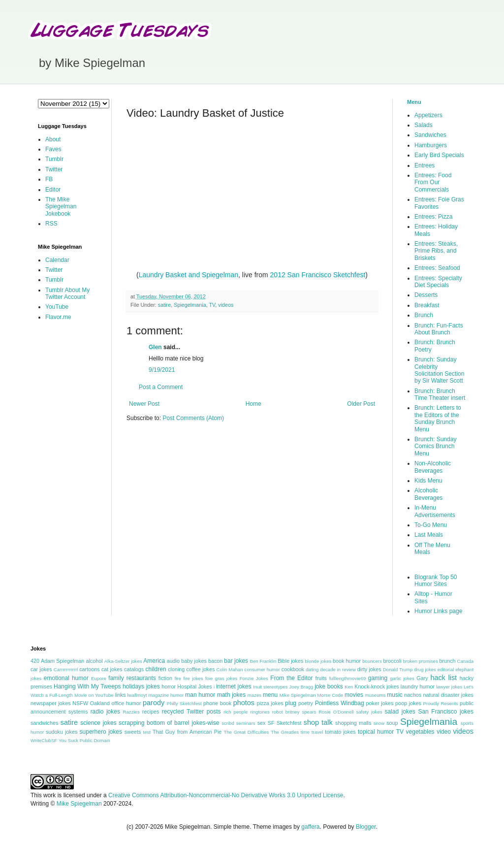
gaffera (310, 827)
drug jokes (425, 669)
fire (178, 678)
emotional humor (66, 678)
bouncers (372, 661)
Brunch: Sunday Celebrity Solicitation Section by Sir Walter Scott (439, 370)
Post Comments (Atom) (193, 418)
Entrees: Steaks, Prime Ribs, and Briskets (436, 251)
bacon (215, 661)
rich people (236, 712)
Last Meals (429, 535)
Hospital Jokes (194, 686)
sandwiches (44, 723)
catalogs (134, 669)
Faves (53, 149)
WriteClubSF (44, 740)
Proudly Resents (441, 703)
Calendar (57, 260)
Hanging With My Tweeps (87, 686)
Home (253, 404)
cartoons (89, 669)
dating (312, 669)
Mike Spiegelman (298, 695)
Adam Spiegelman (63, 661)
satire (164, 305)
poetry (306, 703)
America (154, 661)
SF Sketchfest (285, 723)
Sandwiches (430, 135)
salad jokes (400, 712)
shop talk (318, 722)
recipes (151, 712)
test (147, 732)
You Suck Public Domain (84, 740)
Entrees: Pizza (433, 217)
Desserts (426, 295)
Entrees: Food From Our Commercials (433, 182)
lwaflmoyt (137, 695)
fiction (165, 678)
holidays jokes (141, 686)
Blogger (366, 827)
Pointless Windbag (340, 703)
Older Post (361, 404)
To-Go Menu (431, 525)
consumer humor (262, 669)
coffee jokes (201, 669)
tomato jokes (340, 732)
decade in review (338, 669)
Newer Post (144, 404)
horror (169, 686)
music (394, 695)
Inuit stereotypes (270, 687)
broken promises (421, 661)
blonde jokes (318, 661)
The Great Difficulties (247, 732)
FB (49, 179)
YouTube (57, 307)
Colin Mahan (230, 669)
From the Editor (291, 678)
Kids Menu (428, 481)
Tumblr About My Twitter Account (67, 293)
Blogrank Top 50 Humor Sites (436, 581)
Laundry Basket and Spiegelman (189, 275)
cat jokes (112, 669)
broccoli (392, 661)
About (53, 139)
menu (270, 695)
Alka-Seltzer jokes (123, 661)
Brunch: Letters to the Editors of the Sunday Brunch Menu (438, 418)
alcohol (94, 661)
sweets (133, 732)
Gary (422, 678)
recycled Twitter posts (191, 712)
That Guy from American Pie (187, 732)
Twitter (54, 169)
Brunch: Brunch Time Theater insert (440, 394)
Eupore (99, 678)
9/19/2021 (162, 370)
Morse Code (331, 695)
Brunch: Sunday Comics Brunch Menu (435, 446)
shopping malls (353, 723)
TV (212, 305)
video (444, 732)
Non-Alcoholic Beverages (433, 467)
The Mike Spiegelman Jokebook (61, 207)
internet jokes (234, 686)
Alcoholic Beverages (428, 494)
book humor (347, 661)
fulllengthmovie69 (348, 678)
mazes (254, 695)
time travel (312, 732)
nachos (413, 695)
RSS (51, 224)
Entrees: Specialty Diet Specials (438, 282)
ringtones (260, 712)
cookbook (293, 669)
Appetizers (428, 115)
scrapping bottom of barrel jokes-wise (169, 723)
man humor (200, 695)
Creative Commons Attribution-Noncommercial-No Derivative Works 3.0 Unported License (226, 795)
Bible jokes (290, 661)
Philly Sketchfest (184, 703)
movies (354, 695)
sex (262, 723)
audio (173, 661)
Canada (465, 661)
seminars (246, 723)
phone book (217, 703)
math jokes (231, 695)
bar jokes (236, 661)
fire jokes (193, 678)
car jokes (41, 669)
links (121, 695)
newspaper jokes (51, 703)
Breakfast (427, 305)
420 (35, 661)
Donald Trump (398, 669)
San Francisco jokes (446, 712)
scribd (228, 723)
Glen (155, 347)
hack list (443, 678)
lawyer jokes (449, 687)
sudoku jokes (62, 732)
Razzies (131, 712)
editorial (446, 669)
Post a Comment (161, 387)
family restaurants (132, 678)
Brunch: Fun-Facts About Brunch (439, 329)
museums (376, 695)
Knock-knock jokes (377, 686)
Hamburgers (431, 145)
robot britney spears (294, 712)
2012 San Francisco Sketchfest (318, 275)
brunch (447, 661)
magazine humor (166, 695)
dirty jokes (369, 669)
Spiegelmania (190, 305)
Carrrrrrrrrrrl (66, 669)
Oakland (100, 703)
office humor (126, 703)
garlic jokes (402, 678)
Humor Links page (438, 611)
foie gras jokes (221, 678)
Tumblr (54, 159)
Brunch (424, 315)
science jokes (98, 723)
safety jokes (369, 712)
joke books (329, 686)
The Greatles (285, 732)
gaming (378, 678)
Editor (53, 190)
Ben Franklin (263, 661)
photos (244, 703)
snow (379, 723)
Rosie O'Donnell (336, 712)
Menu (414, 102)
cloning (176, 669)
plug (291, 703)
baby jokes (194, 661)
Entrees (425, 165)
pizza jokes (270, 703)
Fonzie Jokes (254, 678)
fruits (321, 678)
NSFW (80, 703)
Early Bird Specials (439, 155)
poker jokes (380, 703)
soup (392, 723)
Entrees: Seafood (437, 268)
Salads (424, 125)
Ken (349, 687)
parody (154, 703)
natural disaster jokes (448, 695)
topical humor (376, 732)
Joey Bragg (301, 687)
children (156, 669)
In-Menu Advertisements (435, 511)
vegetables (420, 732)
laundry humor (418, 686)
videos (226, 305)
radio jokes (105, 712)
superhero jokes (101, 732)
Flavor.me (58, 317)
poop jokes (408, 703)
